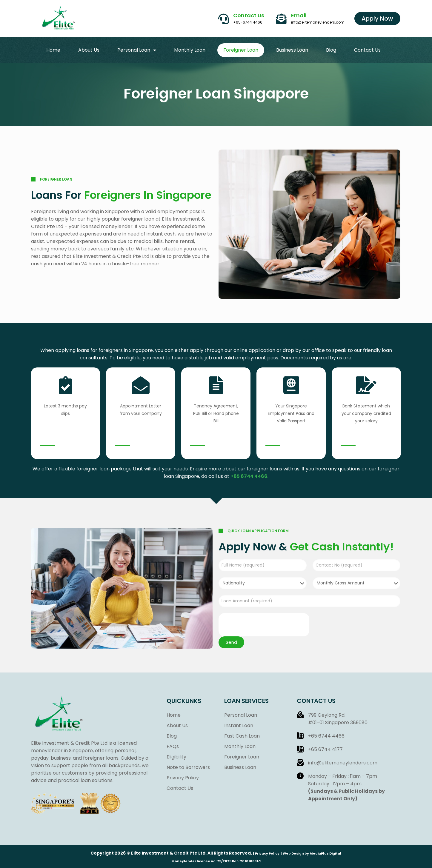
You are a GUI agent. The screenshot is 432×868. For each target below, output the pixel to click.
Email (299, 15)
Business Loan (292, 50)
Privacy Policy (267, 854)
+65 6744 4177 (325, 749)
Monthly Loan (190, 50)
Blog (331, 50)
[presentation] (264, 625)
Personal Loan (137, 50)
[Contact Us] (223, 19)
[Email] (281, 19)
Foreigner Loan (241, 50)
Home (53, 50)
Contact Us (249, 15)
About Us (89, 50)
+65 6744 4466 (249, 476)
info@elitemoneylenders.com (318, 22)
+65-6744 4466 (248, 22)
